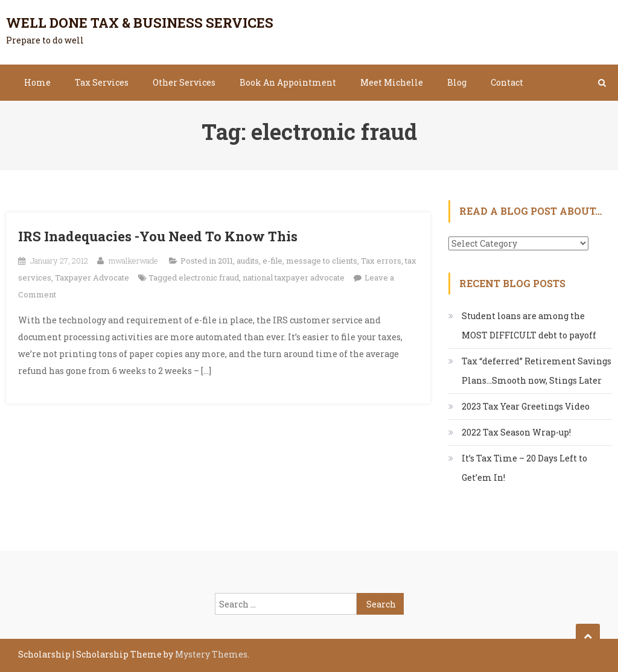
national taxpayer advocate (294, 277)
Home (37, 82)
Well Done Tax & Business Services (140, 23)
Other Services (184, 82)
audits (248, 261)
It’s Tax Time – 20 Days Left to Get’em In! (524, 468)
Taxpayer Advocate (92, 277)
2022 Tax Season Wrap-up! (516, 432)
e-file (272, 261)
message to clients (322, 261)
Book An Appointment (288, 82)
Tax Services (102, 82)
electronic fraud (209, 277)
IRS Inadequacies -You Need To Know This (158, 236)
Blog (457, 82)
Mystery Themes (211, 654)
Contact (507, 82)
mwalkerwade (133, 261)
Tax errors (381, 261)
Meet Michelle (392, 82)
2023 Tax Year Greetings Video (526, 406)
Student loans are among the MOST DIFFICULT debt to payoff (529, 325)
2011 (225, 261)
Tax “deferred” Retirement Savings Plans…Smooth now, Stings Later (537, 371)
